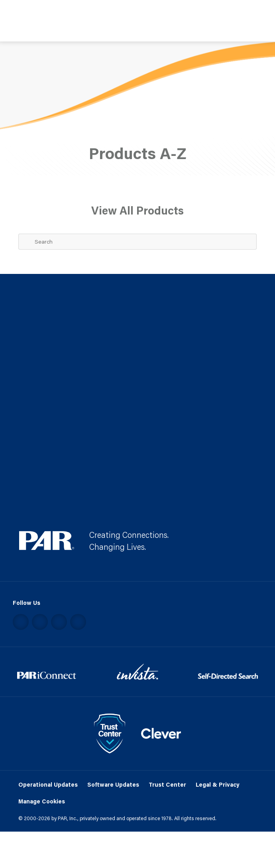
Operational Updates (48, 784)
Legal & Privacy (218, 784)
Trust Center (167, 784)
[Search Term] (137, 242)
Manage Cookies (42, 802)
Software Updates (113, 784)
